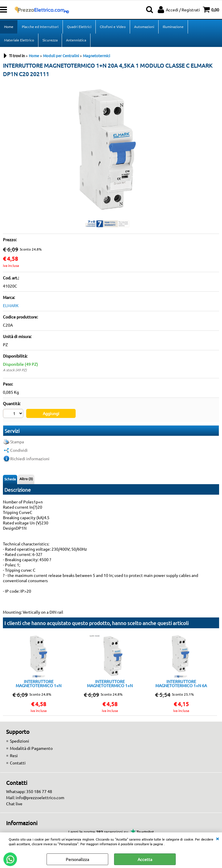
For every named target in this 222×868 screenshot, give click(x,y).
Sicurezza (50, 40)
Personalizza (77, 859)
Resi (14, 755)
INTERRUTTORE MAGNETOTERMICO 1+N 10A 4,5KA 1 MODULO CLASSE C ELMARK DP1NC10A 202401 (110, 683)
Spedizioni (19, 741)
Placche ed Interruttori (40, 27)
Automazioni (144, 27)
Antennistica (76, 40)
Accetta (145, 859)
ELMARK (11, 305)
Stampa (17, 442)
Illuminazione (173, 27)
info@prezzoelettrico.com (40, 797)
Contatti (18, 763)
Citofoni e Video (113, 27)
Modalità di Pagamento (31, 748)
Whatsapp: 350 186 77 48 (29, 791)
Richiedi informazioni (30, 459)
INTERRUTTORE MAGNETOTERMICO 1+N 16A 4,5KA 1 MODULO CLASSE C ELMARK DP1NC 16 (39, 683)
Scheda (10, 479)
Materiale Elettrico (19, 40)
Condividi (19, 450)
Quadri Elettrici (79, 27)
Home (9, 27)
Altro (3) (26, 479)
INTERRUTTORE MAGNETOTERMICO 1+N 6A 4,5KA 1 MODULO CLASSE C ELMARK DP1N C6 (181, 683)
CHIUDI (217, 838)
